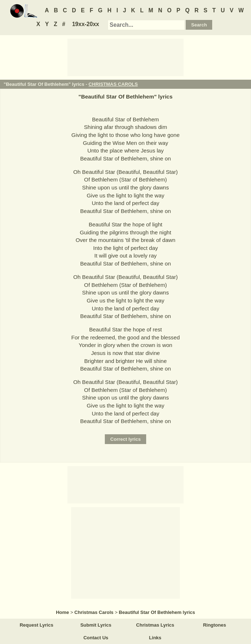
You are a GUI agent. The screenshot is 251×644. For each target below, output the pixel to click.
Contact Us (96, 638)
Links (155, 638)
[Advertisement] (126, 57)
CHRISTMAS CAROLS (113, 84)
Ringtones (215, 625)
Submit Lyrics (96, 625)
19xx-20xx (86, 24)
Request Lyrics (36, 625)
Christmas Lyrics (155, 625)
